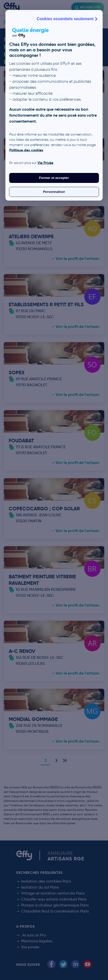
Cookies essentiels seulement (68, 19)
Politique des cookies (26, 150)
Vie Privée (45, 163)
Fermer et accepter (54, 178)
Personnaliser (54, 192)
